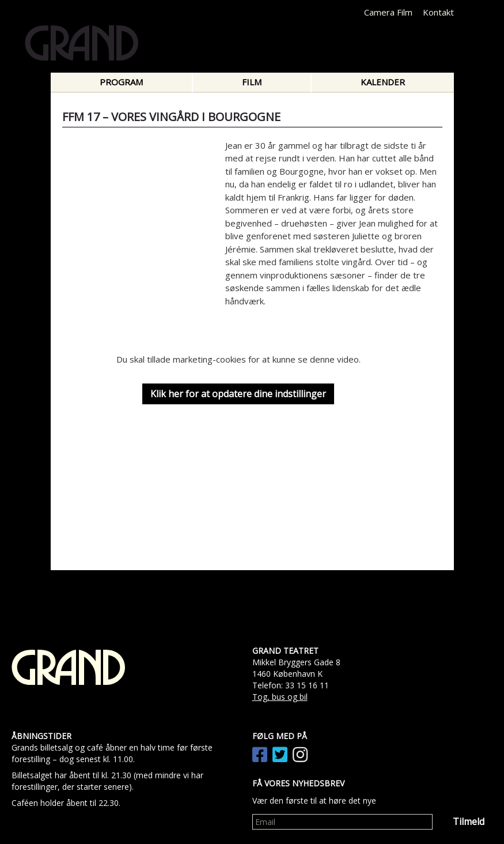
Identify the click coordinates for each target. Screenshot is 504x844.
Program (121, 82)
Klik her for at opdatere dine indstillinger (238, 394)
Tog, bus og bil (280, 697)
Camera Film (388, 12)
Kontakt (438, 12)
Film (252, 82)
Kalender (383, 82)
